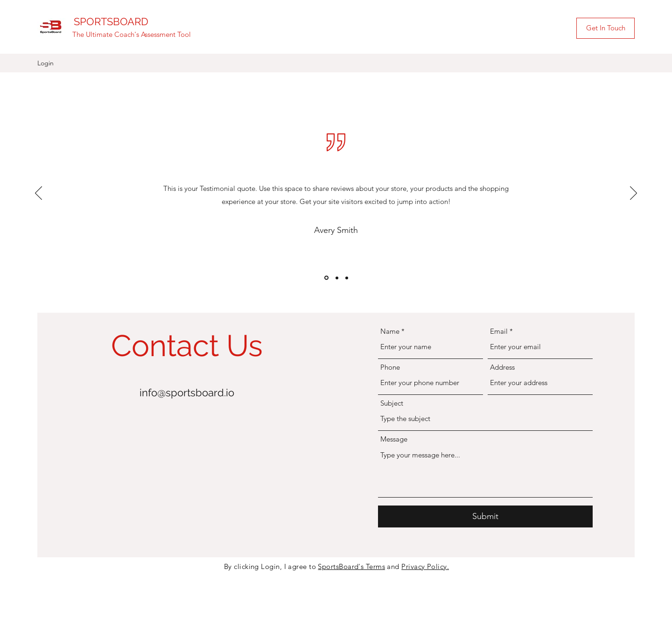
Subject (392, 403)
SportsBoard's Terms (351, 566)
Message (394, 439)
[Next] (633, 194)
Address (502, 367)
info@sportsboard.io (187, 393)
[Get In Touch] (605, 28)
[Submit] (485, 516)
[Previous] (38, 194)
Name (390, 331)
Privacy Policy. (425, 566)
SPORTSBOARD (111, 21)
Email (499, 331)
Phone (390, 367)
